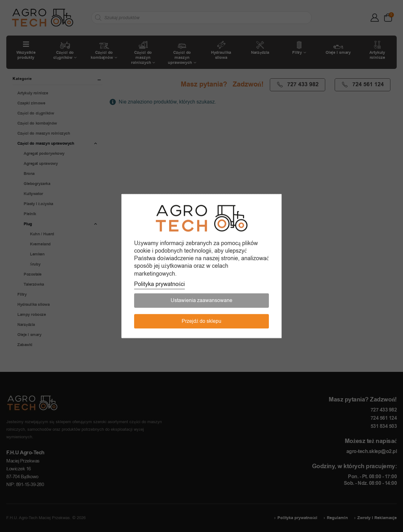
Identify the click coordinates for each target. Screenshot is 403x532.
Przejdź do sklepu (201, 321)
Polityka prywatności (159, 284)
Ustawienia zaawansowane (201, 300)
